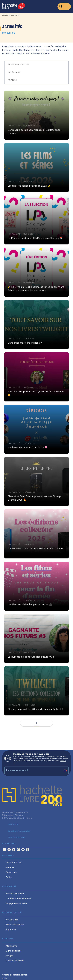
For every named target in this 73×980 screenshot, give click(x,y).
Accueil (5, 15)
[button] (20, 65)
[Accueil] (14, 6)
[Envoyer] (65, 770)
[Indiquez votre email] (33, 770)
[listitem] (4, 850)
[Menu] (64, 7)
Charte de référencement (15, 975)
